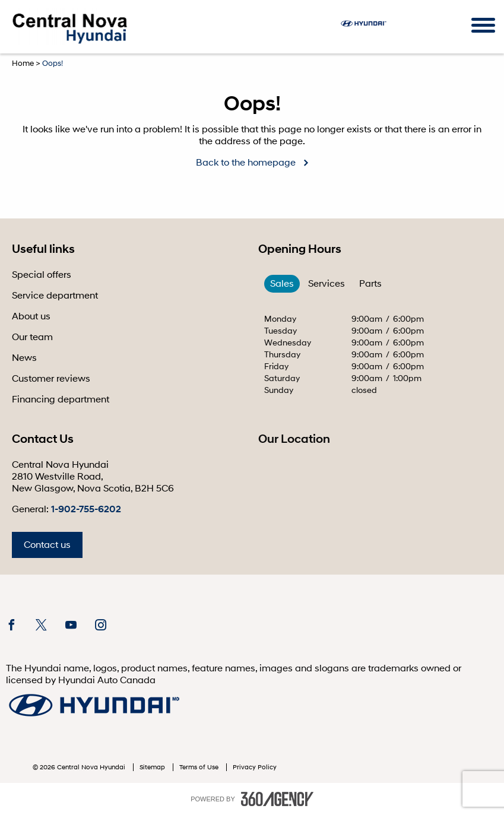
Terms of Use (200, 767)
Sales (282, 284)
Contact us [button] (47, 545)
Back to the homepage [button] (246, 163)
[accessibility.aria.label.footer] (277, 799)
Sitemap (153, 767)
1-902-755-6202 (86, 509)
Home (23, 64)
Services (327, 284)
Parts (370, 284)
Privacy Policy (255, 767)
